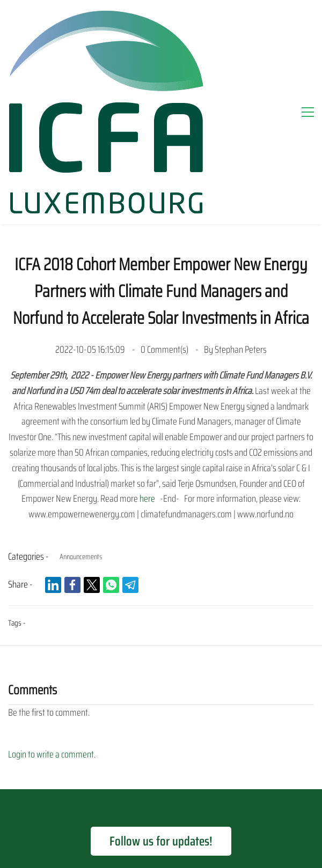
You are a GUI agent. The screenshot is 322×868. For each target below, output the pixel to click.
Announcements (81, 404)
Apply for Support (245, 734)
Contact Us (209, 758)
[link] (53, 433)
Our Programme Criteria (162, 734)
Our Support (89, 734)
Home (45, 734)
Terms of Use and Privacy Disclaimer (161, 790)
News (168, 758)
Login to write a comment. (52, 602)
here (147, 346)
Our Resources (120, 758)
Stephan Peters (241, 197)
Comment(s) (165, 197)
